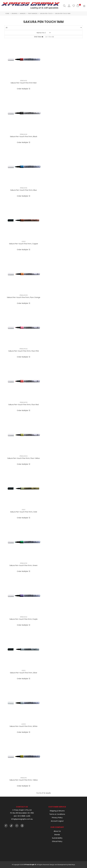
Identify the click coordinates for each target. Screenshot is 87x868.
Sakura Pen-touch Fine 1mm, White (24, 726)
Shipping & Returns (57, 811)
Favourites (74, 6)
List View (48, 37)
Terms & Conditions (57, 814)
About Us (57, 831)
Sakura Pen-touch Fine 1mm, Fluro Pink (24, 351)
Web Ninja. (72, 865)
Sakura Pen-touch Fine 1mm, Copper (24, 244)
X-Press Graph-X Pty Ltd (22, 810)
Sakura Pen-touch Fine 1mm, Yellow (24, 780)
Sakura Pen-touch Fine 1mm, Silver (24, 673)
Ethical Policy (57, 841)
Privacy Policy (57, 818)
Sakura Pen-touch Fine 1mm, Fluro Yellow (24, 458)
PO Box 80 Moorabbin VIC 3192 (22, 813)
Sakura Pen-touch (46, 13)
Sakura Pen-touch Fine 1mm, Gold (24, 512)
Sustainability (57, 838)
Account (69, 6)
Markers (23, 13)
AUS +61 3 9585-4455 (22, 816)
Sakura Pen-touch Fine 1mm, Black (24, 137)
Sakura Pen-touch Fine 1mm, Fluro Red (24, 405)
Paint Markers (33, 13)
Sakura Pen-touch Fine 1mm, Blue (24, 190)
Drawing (14, 13)
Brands (57, 835)
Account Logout (57, 821)
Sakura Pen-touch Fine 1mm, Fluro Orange (24, 297)
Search (64, 6)
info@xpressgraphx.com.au (22, 819)
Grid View (38, 37)
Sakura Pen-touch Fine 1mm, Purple (24, 619)
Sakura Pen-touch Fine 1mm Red (24, 83)
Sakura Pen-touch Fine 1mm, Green (24, 565)
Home (7, 13)
